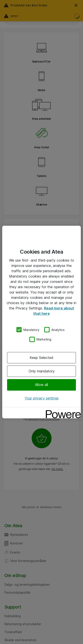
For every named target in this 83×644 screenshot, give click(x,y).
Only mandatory (42, 371)
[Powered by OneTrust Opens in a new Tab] (62, 411)
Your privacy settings (42, 398)
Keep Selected (41, 358)
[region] (41, 322)
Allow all (41, 385)
